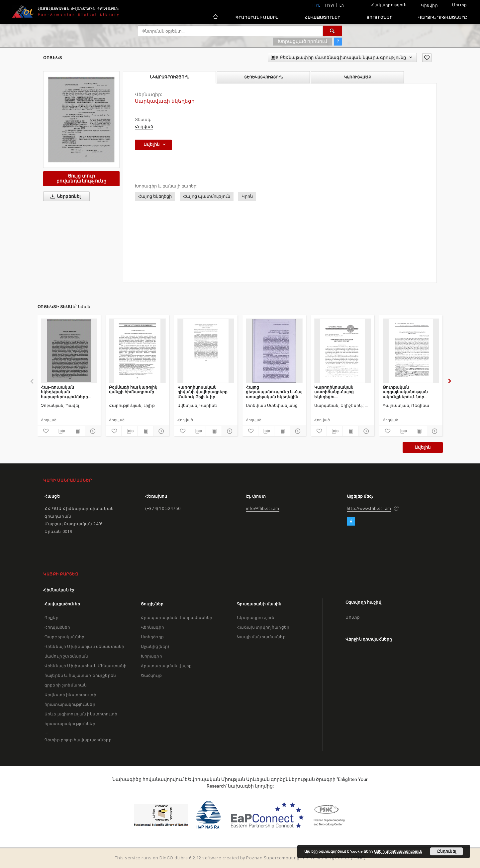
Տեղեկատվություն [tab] (264, 77)
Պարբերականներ (64, 637)
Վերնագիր (152, 627)
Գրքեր (51, 618)
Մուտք (459, 5)
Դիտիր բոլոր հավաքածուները (78, 740)
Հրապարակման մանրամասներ (177, 618)
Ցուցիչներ (379, 17)
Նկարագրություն (256, 618)
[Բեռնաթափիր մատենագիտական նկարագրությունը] (61, 431)
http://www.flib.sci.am (369, 508)
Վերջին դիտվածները (443, 17)
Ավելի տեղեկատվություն (398, 851)
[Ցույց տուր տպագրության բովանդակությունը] (77, 431)
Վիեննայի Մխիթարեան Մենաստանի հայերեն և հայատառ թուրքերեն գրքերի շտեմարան (86, 675)
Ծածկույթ (151, 675)
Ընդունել (447, 851)
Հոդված (144, 126)
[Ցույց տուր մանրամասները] (92, 431)
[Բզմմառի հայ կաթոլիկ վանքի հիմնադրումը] (137, 351)
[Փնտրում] (333, 31)
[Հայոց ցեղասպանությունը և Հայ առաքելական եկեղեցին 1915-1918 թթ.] (274, 351)
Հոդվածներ (57, 627)
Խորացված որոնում (302, 41)
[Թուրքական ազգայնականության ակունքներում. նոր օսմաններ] (411, 351)
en (342, 5)
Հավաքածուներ (323, 17)
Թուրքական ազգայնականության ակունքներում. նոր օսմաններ (405, 392)
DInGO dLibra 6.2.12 (180, 858)
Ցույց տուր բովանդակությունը (81, 178)
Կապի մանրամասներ (261, 637)
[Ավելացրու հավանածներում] (427, 58)
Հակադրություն (389, 5)
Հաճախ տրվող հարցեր (263, 627)
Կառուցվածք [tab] (358, 77)
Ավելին (423, 447)
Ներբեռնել (64, 196)
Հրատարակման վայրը (166, 666)
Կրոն (247, 196)
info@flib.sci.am (263, 508)
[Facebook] (351, 522)
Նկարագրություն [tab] (170, 77)
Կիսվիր (429, 5)
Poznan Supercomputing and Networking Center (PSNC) (306, 858)
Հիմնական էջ (59, 590)
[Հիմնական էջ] (215, 17)
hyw (330, 5)
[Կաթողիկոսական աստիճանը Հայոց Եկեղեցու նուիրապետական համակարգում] (343, 351)
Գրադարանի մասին (257, 17)
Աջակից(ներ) (155, 646)
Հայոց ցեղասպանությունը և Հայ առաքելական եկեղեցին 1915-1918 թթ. (274, 392)
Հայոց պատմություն (207, 196)
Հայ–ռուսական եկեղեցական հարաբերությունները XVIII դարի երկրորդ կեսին (69, 392)
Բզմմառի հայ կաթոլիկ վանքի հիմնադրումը (133, 389)
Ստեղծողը (152, 637)
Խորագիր (151, 656)
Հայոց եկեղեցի (155, 196)
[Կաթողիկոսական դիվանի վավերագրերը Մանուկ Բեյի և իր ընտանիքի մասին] (206, 351)
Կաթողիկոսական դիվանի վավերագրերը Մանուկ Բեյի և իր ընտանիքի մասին (202, 392)
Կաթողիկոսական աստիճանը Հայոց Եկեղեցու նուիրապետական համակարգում (334, 392)
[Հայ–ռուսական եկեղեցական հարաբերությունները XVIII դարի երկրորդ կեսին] (69, 351)
